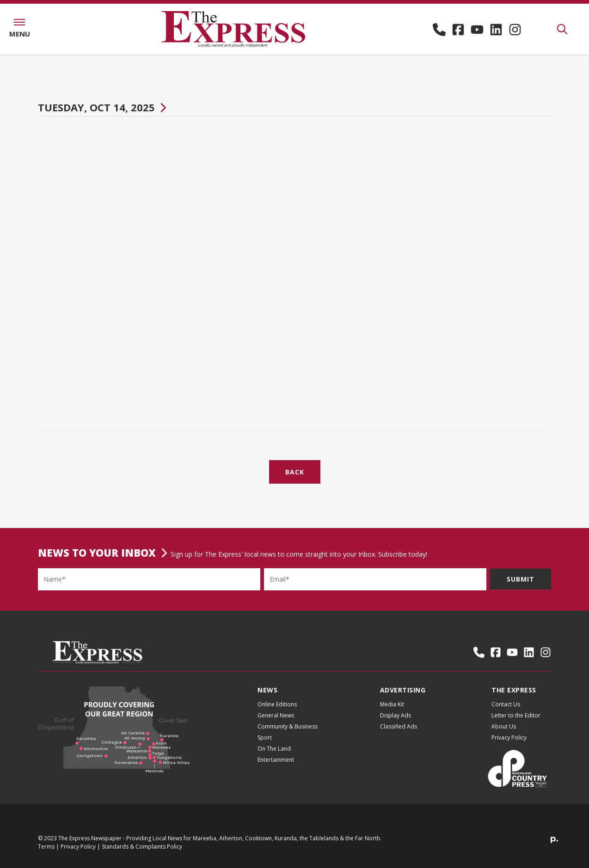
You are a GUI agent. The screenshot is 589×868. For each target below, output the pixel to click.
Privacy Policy (509, 745)
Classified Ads (399, 734)
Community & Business (288, 734)
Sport (265, 745)
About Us (504, 734)
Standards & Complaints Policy (142, 854)
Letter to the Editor (516, 723)
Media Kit (392, 712)
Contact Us (506, 712)
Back (295, 480)
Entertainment (276, 768)
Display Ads (396, 723)
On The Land (274, 756)
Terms (46, 854)
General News (276, 723)
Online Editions (277, 712)
